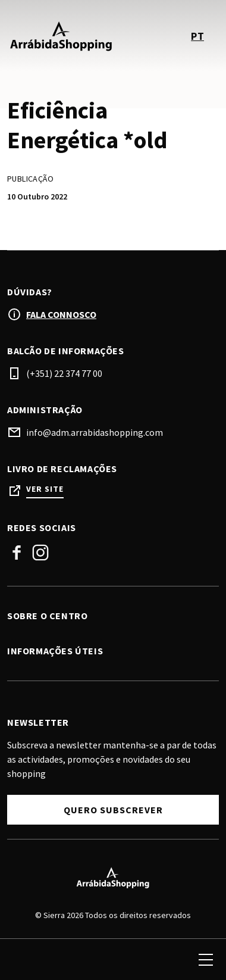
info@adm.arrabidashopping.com (95, 432)
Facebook (17, 553)
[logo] (61, 36)
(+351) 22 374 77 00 (64, 373)
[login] (162, 960)
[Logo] (113, 878)
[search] (22, 960)
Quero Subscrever (113, 810)
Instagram (40, 553)
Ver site (45, 489)
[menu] (206, 960)
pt (197, 36)
